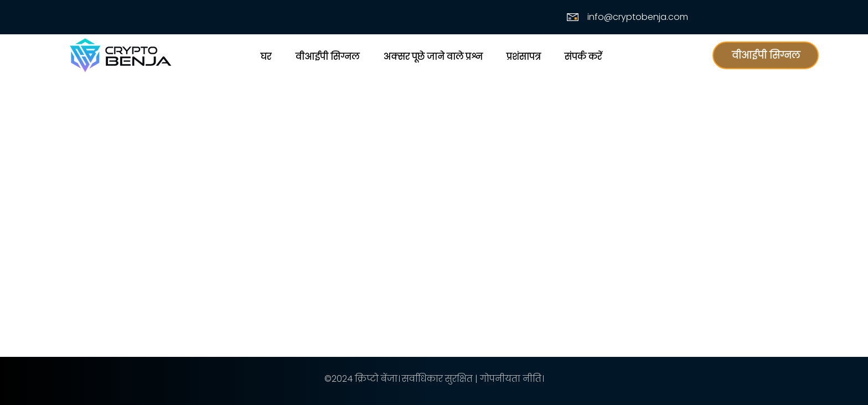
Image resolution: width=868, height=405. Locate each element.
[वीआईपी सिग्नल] (766, 55)
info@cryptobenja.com (638, 17)
